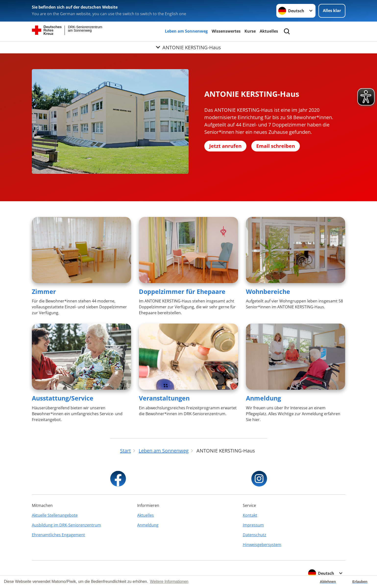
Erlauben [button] (360, 582)
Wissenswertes (226, 31)
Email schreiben (276, 146)
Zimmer (44, 291)
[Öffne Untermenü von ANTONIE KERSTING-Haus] (188, 47)
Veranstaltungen (164, 398)
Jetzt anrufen (225, 146)
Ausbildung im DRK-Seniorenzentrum (66, 525)
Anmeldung (263, 398)
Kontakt (250, 515)
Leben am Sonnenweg (186, 31)
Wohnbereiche (268, 291)
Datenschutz (255, 535)
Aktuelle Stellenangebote (55, 515)
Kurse (250, 31)
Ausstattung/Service (63, 398)
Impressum (253, 525)
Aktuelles (269, 31)
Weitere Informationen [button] (169, 582)
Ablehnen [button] (328, 582)
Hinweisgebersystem (262, 545)
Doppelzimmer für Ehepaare (182, 291)
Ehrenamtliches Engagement (58, 535)
